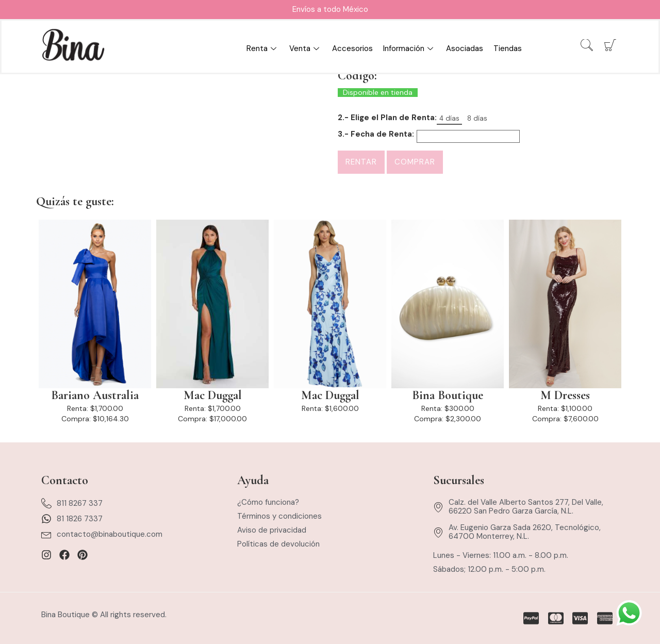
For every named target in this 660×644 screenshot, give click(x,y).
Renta (263, 48)
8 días (477, 118)
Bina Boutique (448, 395)
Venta (306, 48)
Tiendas (508, 48)
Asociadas (465, 48)
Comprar (415, 162)
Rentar (361, 162)
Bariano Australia (95, 395)
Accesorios (352, 48)
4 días (449, 118)
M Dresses (565, 395)
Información (409, 48)
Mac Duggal (213, 395)
